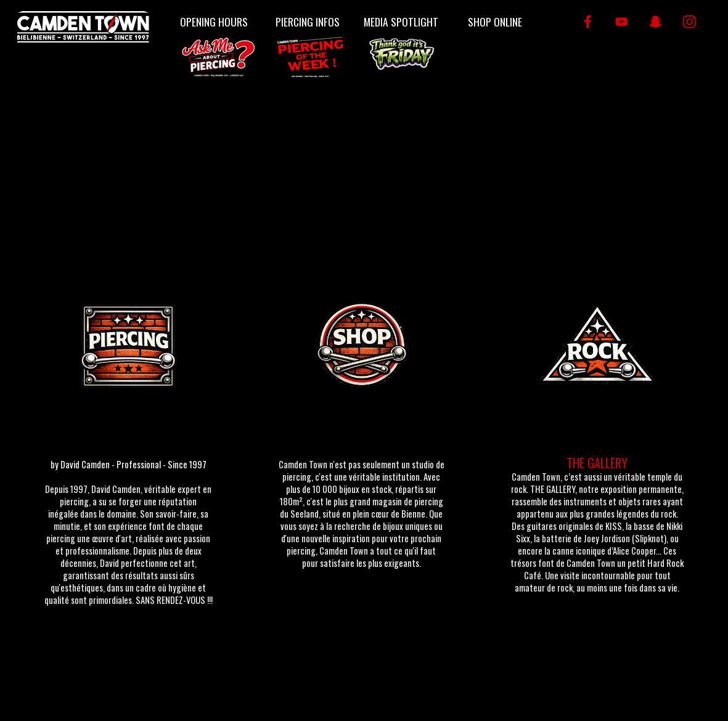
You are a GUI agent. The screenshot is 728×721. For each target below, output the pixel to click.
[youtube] (622, 22)
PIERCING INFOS (308, 22)
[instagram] (689, 22)
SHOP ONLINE (495, 22)
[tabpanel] (128, 537)
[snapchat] (656, 22)
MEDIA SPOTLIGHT (401, 22)
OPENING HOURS (214, 22)
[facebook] (588, 22)
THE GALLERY (597, 463)
